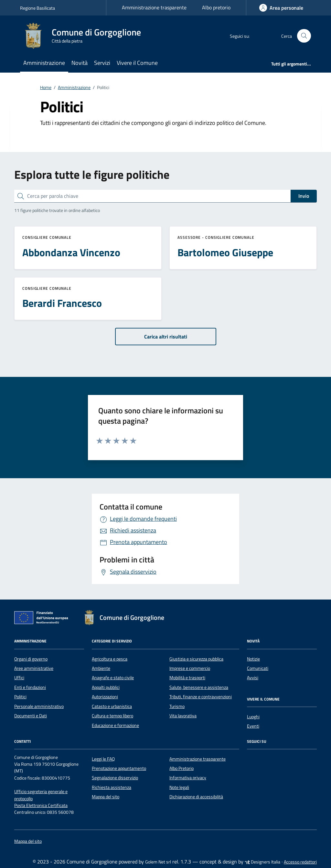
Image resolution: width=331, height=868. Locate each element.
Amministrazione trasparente (154, 7)
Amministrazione (44, 63)
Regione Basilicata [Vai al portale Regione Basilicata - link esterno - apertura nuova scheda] (37, 8)
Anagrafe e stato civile (113, 678)
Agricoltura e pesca (110, 659)
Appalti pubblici (106, 687)
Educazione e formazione (115, 725)
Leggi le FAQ (103, 759)
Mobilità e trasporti (187, 678)
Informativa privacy (188, 778)
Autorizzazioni (105, 697)
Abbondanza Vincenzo (71, 252)
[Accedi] (281, 8)
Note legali (179, 787)
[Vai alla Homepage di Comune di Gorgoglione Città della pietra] (84, 36)
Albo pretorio (216, 7)
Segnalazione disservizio (115, 778)
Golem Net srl (158, 862)
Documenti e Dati (31, 716)
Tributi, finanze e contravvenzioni (201, 697)
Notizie (253, 659)
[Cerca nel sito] (304, 36)
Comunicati (258, 668)
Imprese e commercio (190, 668)
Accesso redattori (300, 862)
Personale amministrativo (39, 706)
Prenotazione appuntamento (119, 768)
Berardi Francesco (62, 303)
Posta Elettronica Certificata (41, 805)
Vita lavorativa (183, 716)
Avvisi (253, 678)
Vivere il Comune (137, 63)
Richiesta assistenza (112, 787)
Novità (80, 63)
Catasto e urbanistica (112, 706)
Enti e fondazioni (30, 687)
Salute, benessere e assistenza (199, 687)
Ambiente (101, 668)
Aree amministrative (34, 668)
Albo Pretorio (182, 768)
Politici (20, 697)
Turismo (177, 706)
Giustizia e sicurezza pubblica (196, 659)
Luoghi (253, 717)
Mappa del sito (106, 797)
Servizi (102, 63)
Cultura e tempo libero (112, 716)
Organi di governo (31, 659)
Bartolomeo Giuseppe (225, 252)
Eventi (253, 726)
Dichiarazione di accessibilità (196, 797)
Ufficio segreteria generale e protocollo (41, 795)
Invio (304, 196)
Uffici (19, 678)
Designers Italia (262, 862)
